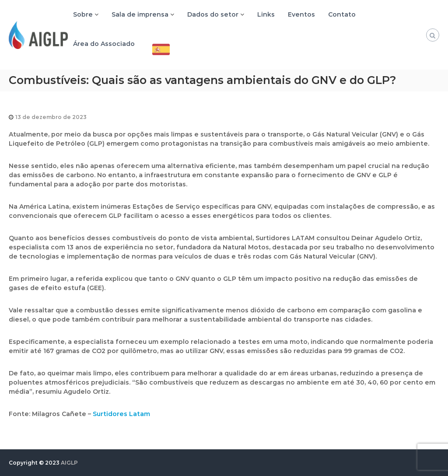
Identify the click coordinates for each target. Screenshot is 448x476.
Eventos (301, 14)
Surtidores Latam (121, 414)
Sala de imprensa (140, 14)
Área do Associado (104, 44)
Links (266, 14)
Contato (342, 14)
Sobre (83, 14)
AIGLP (69, 463)
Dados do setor (213, 14)
